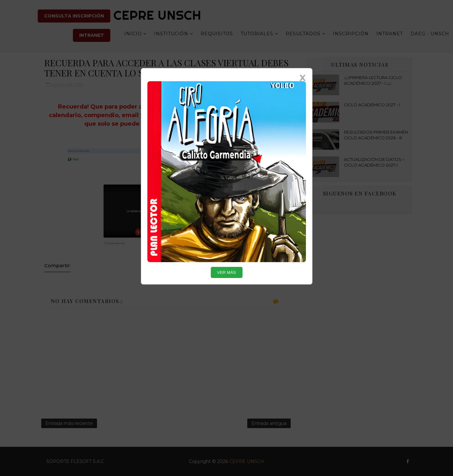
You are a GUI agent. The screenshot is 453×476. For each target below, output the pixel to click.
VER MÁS (227, 272)
